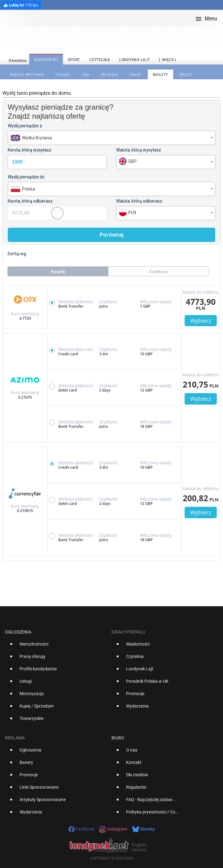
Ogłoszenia (18, 632)
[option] (56, 647)
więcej (167, 60)
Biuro (118, 738)
